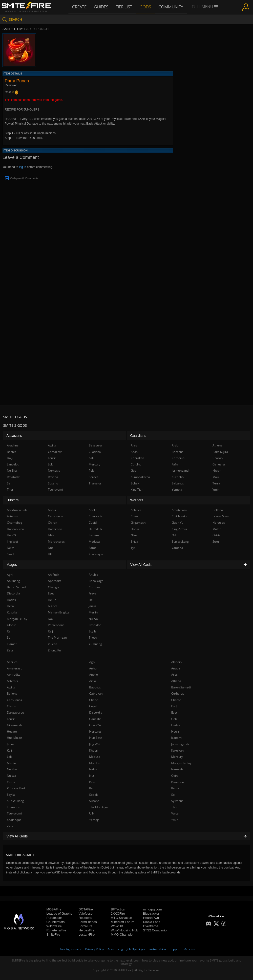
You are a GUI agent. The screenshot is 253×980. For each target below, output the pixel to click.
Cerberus (178, 693)
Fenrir (11, 719)
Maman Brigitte (59, 612)
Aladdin (176, 662)
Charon (176, 700)
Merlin (11, 763)
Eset (174, 712)
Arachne (13, 445)
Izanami (177, 738)
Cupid (93, 706)
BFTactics (118, 909)
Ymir (174, 820)
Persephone (56, 625)
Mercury (177, 757)
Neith (93, 769)
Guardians (138, 436)
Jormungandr (180, 744)
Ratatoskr (13, 477)
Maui (216, 477)
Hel (91, 600)
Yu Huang (95, 644)
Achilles (12, 662)
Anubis (176, 668)
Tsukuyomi (14, 813)
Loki (10, 757)
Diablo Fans (152, 922)
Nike (134, 535)
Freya (93, 593)
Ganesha (95, 719)
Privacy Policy (95, 949)
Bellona (12, 693)
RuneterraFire (56, 930)
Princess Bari (16, 788)
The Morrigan (99, 807)
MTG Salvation (121, 918)
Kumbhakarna (140, 477)
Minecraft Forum (122, 922)
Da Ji (174, 706)
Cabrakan (96, 693)
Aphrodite (14, 675)
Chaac (94, 700)
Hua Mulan (14, 738)
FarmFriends (88, 922)
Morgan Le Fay (181, 763)
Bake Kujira (220, 452)
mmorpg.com (152, 909)
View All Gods (126, 836)
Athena (176, 681)
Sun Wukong (15, 801)
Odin (174, 776)
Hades (176, 725)
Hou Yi (176, 731)
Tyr (133, 548)
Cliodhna (95, 452)
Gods (146, 7)
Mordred (95, 763)
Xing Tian (137, 490)
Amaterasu (15, 668)
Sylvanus (177, 801)
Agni (92, 662)
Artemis (12, 681)
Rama (175, 788)
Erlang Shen (221, 516)
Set (9, 483)
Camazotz (55, 452)
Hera (10, 606)
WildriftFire (54, 926)
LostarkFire (87, 934)
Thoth (93, 638)
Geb (174, 719)
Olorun (12, 625)
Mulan (217, 529)
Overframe (151, 926)
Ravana (53, 477)
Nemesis (177, 769)
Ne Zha (12, 769)
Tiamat (12, 644)
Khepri (94, 750)
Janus (11, 744)
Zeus (10, 826)
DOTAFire (86, 909)
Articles (190, 949)
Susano (94, 801)
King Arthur (179, 529)
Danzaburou (15, 712)
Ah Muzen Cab (17, 510)
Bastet (11, 452)
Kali (9, 750)
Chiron (11, 706)
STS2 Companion (156, 930)
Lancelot (13, 464)
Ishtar (52, 535)
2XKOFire (118, 914)
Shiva (134, 542)
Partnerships (157, 949)
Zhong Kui (55, 650)
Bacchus (95, 687)
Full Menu (204, 7)
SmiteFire (53, 934)
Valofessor (86, 914)
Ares (174, 675)
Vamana (177, 548)
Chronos (95, 587)
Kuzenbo (178, 477)
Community (171, 7)
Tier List (125, 7)
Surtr (216, 542)
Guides (102, 7)
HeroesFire (86, 930)
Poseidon (178, 782)
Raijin (52, 631)
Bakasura (95, 445)
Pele (92, 782)
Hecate (12, 731)
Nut (92, 776)
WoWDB (117, 926)
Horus (135, 529)
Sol (173, 795)
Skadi (11, 554)
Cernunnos (14, 700)
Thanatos (13, 807)
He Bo (52, 600)
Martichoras (56, 542)
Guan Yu (95, 725)
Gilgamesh (14, 725)
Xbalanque (14, 820)
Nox (51, 619)
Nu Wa (11, 776)
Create (80, 7)
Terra (216, 483)
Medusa (95, 757)
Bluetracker (151, 914)
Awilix (11, 687)
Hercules (95, 731)
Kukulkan (177, 750)
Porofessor (54, 918)
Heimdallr (95, 529)
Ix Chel (53, 606)
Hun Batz (95, 738)
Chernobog (15, 523)
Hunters (12, 500)
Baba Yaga (96, 581)
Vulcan (176, 813)
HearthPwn (151, 918)
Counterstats (56, 922)
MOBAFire (54, 909)
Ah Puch (53, 575)
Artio (93, 681)
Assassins (14, 436)
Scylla (11, 795)
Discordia (96, 712)
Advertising (115, 949)
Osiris (11, 782)
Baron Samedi (181, 687)
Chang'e (54, 587)
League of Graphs (59, 914)
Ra (91, 788)
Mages (12, 565)
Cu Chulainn (180, 516)
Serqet (93, 477)
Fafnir (176, 464)
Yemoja (94, 820)
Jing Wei (95, 744)
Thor (174, 807)
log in (23, 167)
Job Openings (136, 949)
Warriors (137, 500)
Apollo (94, 675)
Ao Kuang (13, 581)
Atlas (134, 452)
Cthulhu (136, 464)
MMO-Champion (122, 934)
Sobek (93, 795)
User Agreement (70, 949)
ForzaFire (85, 926)
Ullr (92, 813)
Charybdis (96, 516)
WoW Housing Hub (124, 930)
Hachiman (55, 529)
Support (175, 949)
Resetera (85, 918)
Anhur (93, 668)
